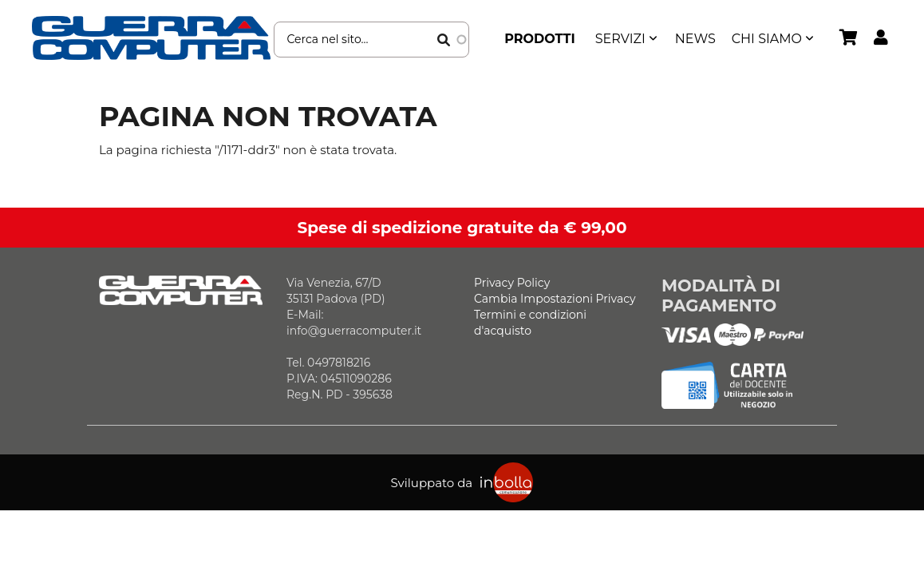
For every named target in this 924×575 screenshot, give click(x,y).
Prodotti (540, 39)
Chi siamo (767, 39)
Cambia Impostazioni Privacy (555, 299)
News (695, 39)
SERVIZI (620, 39)
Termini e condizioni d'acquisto (530, 323)
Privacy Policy (512, 283)
